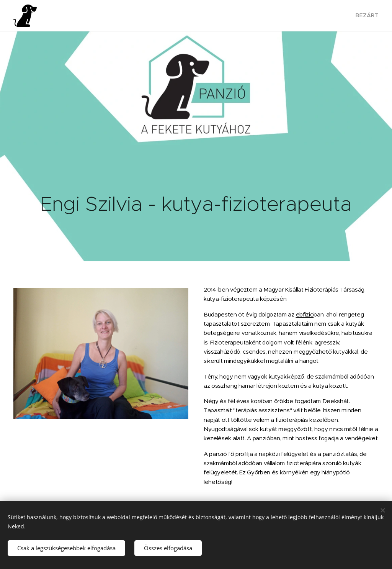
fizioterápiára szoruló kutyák (324, 463)
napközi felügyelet (283, 454)
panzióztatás (340, 454)
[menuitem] (367, 16)
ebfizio (305, 314)
